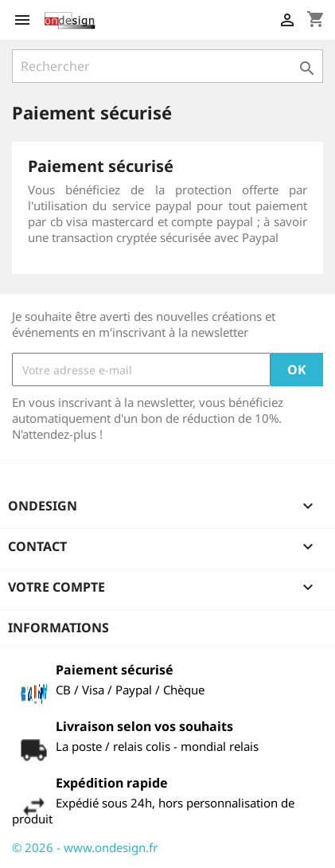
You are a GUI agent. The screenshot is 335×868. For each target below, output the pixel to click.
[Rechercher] (167, 66)
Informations (58, 628)
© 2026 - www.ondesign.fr (85, 847)
